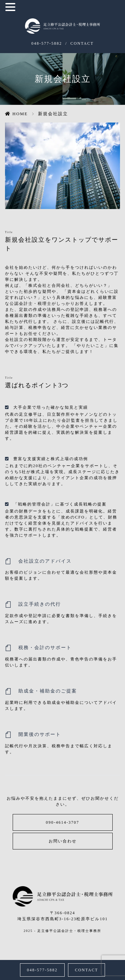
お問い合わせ (63, 841)
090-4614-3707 (63, 822)
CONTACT (82, 43)
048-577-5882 (47, 43)
